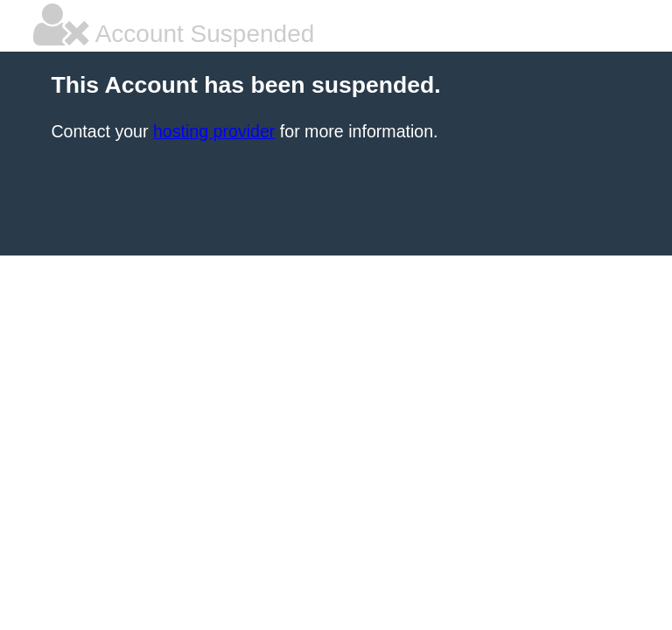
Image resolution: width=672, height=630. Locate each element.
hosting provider (214, 131)
